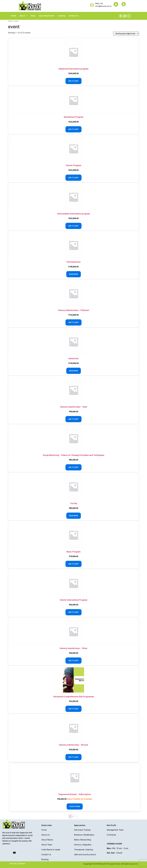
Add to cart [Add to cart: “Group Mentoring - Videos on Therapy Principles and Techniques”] (73, 467)
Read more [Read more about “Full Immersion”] (74, 274)
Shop (33, 16)
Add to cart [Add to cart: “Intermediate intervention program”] (73, 226)
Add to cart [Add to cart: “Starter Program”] (73, 178)
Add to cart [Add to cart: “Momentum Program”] (73, 129)
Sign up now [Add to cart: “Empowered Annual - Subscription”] (75, 806)
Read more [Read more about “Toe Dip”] (74, 516)
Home (14, 16)
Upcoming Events (47, 16)
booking (61, 16)
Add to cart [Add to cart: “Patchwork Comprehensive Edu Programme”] (73, 709)
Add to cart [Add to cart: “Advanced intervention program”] (73, 81)
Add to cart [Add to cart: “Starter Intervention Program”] (73, 612)
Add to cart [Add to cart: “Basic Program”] (73, 564)
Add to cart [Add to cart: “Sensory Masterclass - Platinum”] (73, 322)
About (23, 16)
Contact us (74, 16)
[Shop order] (126, 34)
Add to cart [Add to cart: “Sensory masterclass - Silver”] (73, 661)
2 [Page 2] (73, 816)
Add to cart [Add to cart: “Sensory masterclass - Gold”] (73, 419)
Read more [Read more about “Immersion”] (74, 371)
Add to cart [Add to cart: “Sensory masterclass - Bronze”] (73, 757)
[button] (23, 16)
